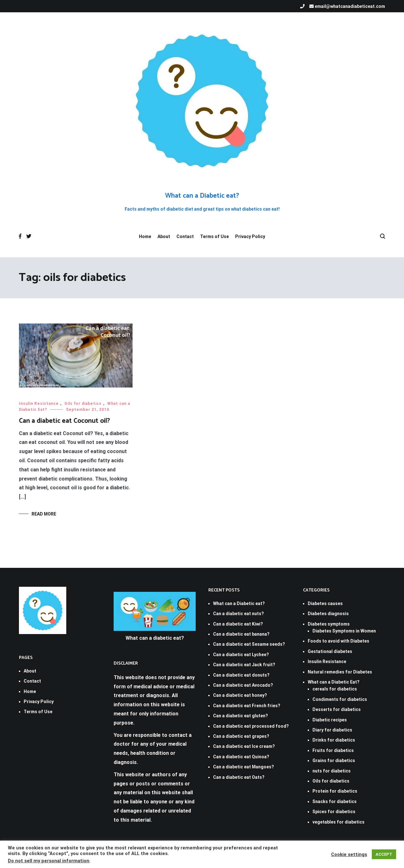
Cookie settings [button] (349, 854)
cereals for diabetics (335, 689)
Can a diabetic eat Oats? (239, 777)
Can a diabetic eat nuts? (238, 614)
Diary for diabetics (332, 730)
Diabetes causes (325, 603)
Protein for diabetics (335, 791)
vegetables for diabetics (339, 822)
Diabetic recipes (330, 720)
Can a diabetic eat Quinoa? (241, 757)
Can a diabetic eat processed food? (251, 726)
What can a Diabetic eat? (202, 196)
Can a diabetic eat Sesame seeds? (249, 644)
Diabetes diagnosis (328, 614)
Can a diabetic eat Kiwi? (238, 624)
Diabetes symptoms (329, 624)
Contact (185, 236)
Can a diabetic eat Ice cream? (244, 746)
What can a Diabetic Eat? (334, 682)
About (164, 236)
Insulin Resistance (39, 404)
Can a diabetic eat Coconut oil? (64, 421)
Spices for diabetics (334, 812)
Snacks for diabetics (335, 801)
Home (145, 236)
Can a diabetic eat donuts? (241, 675)
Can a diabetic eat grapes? (241, 736)
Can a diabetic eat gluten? (241, 716)
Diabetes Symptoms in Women (344, 631)
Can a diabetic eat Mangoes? (244, 767)
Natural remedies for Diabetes (340, 672)
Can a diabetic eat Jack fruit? (244, 665)
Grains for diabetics (334, 760)
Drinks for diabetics (334, 740)
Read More (44, 514)
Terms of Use (214, 236)
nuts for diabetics (332, 771)
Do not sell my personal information (49, 861)
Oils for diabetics (83, 404)
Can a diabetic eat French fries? (247, 706)
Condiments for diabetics (340, 699)
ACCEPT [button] (384, 854)
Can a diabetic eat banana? (241, 634)
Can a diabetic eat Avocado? (243, 685)
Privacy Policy (250, 236)
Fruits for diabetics (333, 750)
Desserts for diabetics (337, 709)
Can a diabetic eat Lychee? (241, 655)
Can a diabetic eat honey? (240, 695)
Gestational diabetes (330, 651)
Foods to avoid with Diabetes (339, 641)
